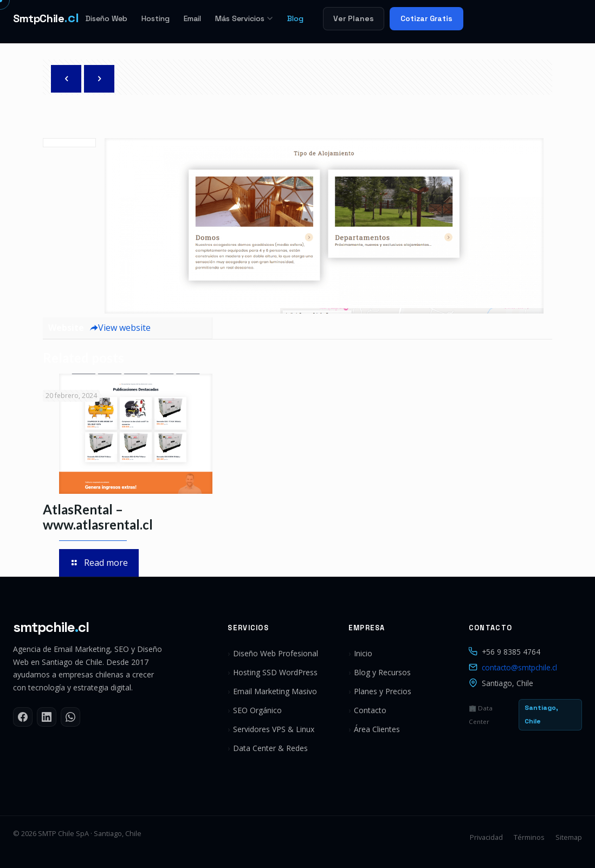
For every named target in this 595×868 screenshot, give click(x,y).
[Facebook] (23, 717)
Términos (529, 837)
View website (120, 328)
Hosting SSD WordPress (275, 672)
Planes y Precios (383, 691)
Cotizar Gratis (426, 18)
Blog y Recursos (382, 672)
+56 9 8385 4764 (511, 652)
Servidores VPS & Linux (274, 729)
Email (192, 18)
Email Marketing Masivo (275, 691)
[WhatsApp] (70, 717)
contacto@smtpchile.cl (519, 667)
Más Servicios (244, 18)
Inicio (363, 653)
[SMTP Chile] (46, 18)
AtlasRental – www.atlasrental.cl (98, 517)
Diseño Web (106, 18)
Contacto (370, 710)
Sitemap (569, 837)
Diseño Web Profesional (276, 653)
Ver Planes (354, 18)
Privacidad (486, 837)
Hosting (156, 18)
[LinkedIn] (47, 717)
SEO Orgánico (257, 710)
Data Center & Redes (270, 748)
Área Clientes (377, 729)
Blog (295, 18)
